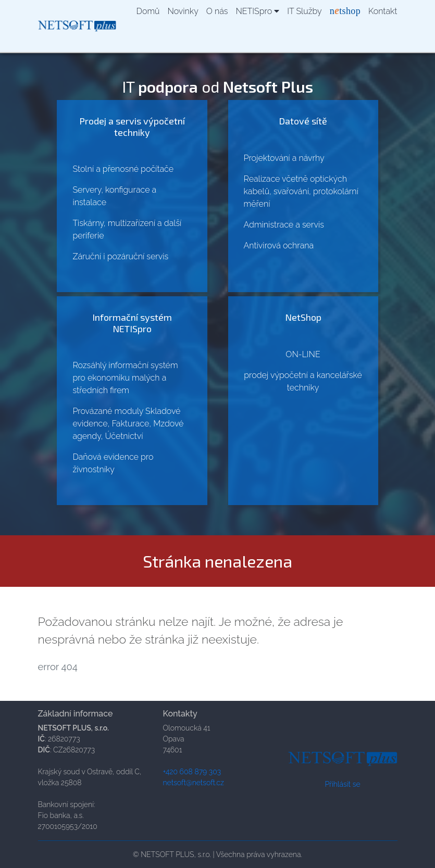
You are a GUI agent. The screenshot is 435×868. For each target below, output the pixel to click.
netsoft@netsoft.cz (194, 783)
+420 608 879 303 (192, 772)
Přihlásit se (342, 784)
